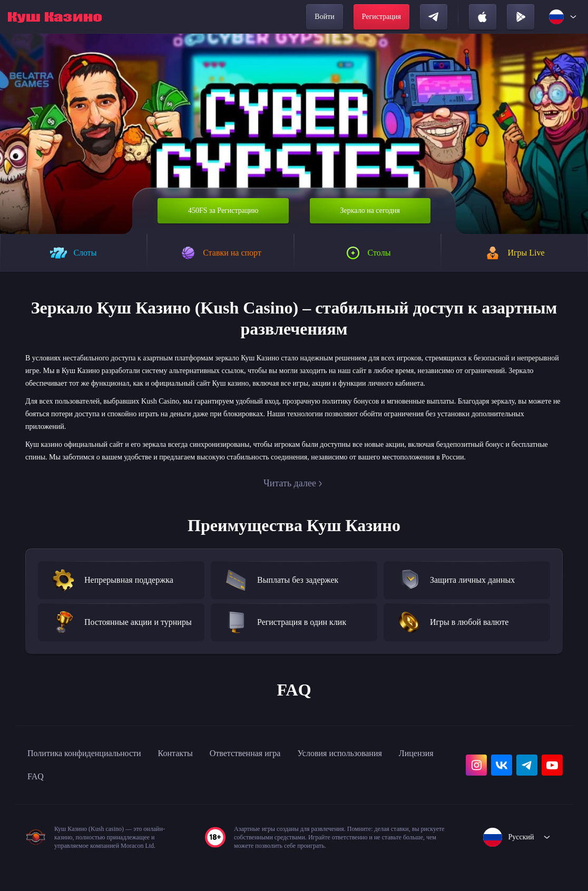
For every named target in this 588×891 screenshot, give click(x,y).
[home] (55, 17)
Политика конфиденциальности (95, 779)
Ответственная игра (278, 779)
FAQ (95, 802)
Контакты (199, 779)
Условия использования (387, 779)
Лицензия (48, 802)
